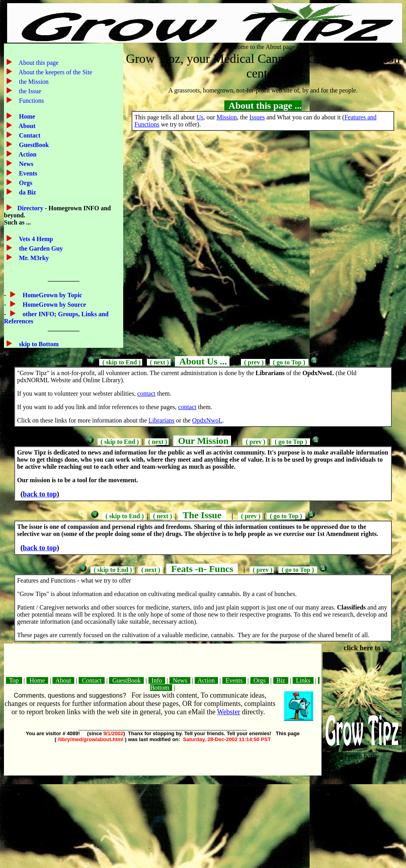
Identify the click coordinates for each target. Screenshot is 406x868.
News (25, 164)
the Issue (29, 91)
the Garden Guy (40, 248)
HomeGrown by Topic (52, 295)
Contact (29, 135)
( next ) (159, 362)
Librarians (162, 420)
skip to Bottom (38, 344)
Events (27, 173)
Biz (281, 680)
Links (303, 680)
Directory (31, 208)
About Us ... (202, 361)
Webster (229, 712)
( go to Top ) (289, 362)
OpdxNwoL (207, 420)
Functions (31, 101)
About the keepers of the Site (55, 72)
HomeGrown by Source (53, 305)
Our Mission (202, 441)
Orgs (25, 183)
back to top (40, 494)
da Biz (27, 192)
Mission (227, 117)
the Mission (33, 82)
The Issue (202, 515)
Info (157, 680)
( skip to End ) (121, 362)
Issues (257, 117)
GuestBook (33, 145)
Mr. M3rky (33, 258)
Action (27, 154)
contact (147, 393)
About (26, 126)
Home (26, 116)
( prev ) (253, 362)
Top (14, 680)
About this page (38, 63)
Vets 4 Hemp (35, 239)
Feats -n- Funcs (202, 569)
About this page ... (263, 106)
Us (200, 117)
